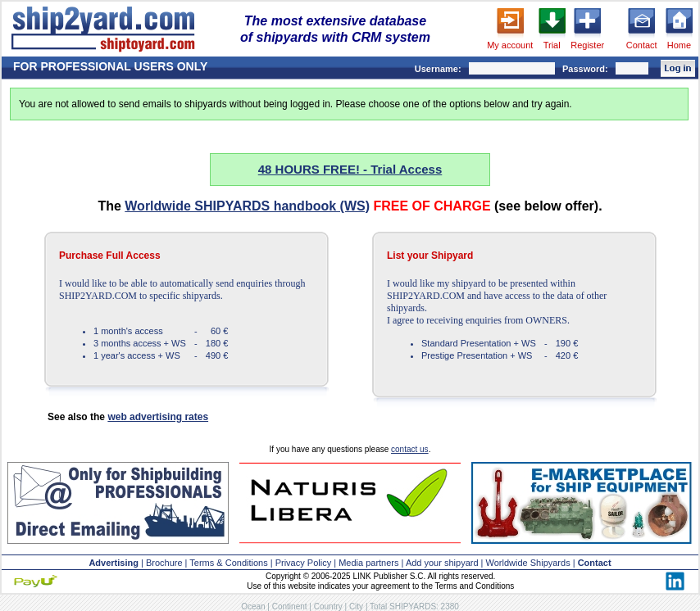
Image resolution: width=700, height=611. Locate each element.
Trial (552, 45)
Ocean (253, 606)
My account (510, 45)
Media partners (368, 563)
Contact (642, 45)
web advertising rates (158, 417)
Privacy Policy (303, 563)
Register (587, 45)
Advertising (114, 563)
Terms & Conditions (228, 563)
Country (328, 606)
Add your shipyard (442, 563)
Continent (290, 606)
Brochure (164, 563)
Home (679, 45)
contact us (410, 449)
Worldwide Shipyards (528, 563)
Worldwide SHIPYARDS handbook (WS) (247, 206)
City (356, 606)
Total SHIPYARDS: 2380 (414, 606)
